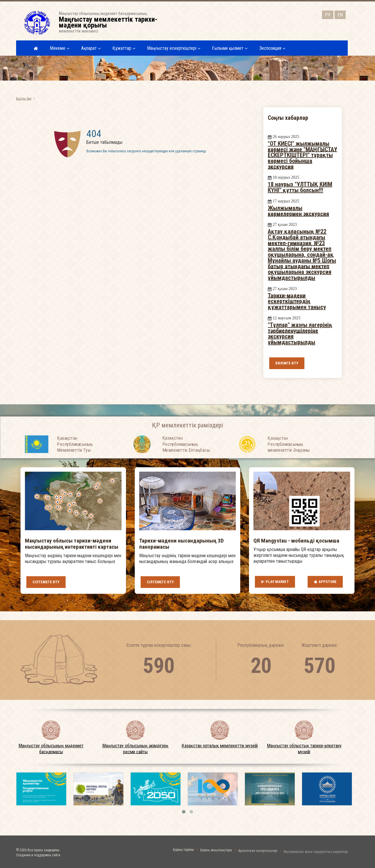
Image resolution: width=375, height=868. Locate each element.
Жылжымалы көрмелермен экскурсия (298, 211)
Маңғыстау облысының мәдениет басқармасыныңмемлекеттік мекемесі (112, 22)
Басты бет (24, 98)
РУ (328, 14)
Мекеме (60, 48)
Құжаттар (124, 48)
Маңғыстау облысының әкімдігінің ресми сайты (135, 749)
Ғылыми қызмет (230, 48)
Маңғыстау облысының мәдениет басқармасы (51, 749)
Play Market (275, 582)
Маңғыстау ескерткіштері (174, 48)
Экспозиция (272, 48)
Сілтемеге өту (46, 582)
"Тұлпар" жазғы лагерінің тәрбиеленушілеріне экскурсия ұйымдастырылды (300, 334)
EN (340, 14)
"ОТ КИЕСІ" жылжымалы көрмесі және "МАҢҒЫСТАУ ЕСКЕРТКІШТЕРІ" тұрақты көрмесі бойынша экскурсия (302, 155)
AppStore (325, 582)
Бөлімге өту (287, 363)
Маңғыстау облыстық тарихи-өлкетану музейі (304, 749)
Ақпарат (91, 48)
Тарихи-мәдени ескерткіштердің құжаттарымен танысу (297, 301)
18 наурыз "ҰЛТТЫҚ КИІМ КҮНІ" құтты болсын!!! (300, 187)
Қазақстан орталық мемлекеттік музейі (220, 746)
